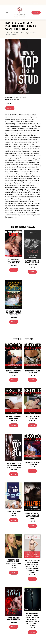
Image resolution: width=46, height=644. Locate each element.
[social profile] (26, 2)
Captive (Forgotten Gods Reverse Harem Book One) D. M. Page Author (32, 263)
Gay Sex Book (23, 97)
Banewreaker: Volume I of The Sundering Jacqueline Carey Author (14, 313)
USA (22, 4)
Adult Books (15, 97)
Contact (36, 13)
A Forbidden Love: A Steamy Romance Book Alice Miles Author (14, 261)
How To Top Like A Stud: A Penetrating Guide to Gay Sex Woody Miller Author (14, 465)
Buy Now (10, 108)
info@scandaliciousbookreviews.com (32, 4)
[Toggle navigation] (7, 12)
